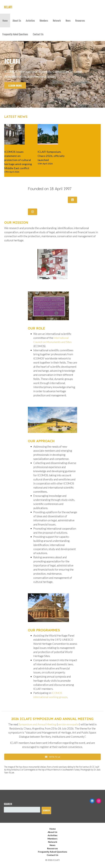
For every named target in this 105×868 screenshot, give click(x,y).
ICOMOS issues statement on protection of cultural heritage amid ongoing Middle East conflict (18, 160)
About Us (17, 20)
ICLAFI (8, 7)
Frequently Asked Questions (15, 34)
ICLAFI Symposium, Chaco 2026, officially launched (51, 156)
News (68, 20)
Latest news (16, 117)
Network (57, 20)
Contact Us (38, 34)
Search (8, 804)
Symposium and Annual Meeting (37, 724)
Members (44, 20)
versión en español (68, 724)
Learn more (15, 85)
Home (5, 20)
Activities (30, 20)
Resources (80, 20)
